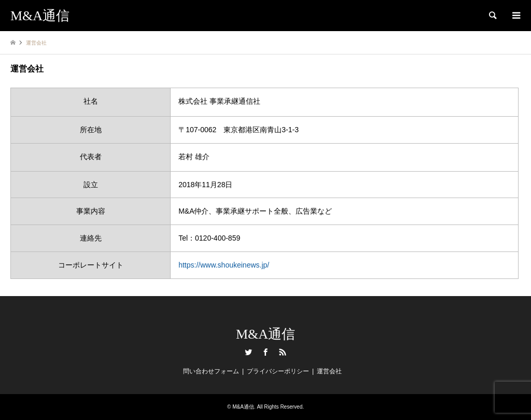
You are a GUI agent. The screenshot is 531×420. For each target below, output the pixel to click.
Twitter (248, 352)
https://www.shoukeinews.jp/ (224, 265)
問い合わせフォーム (211, 371)
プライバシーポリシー (278, 371)
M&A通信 (265, 334)
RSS (283, 352)
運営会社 (329, 371)
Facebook (265, 352)
